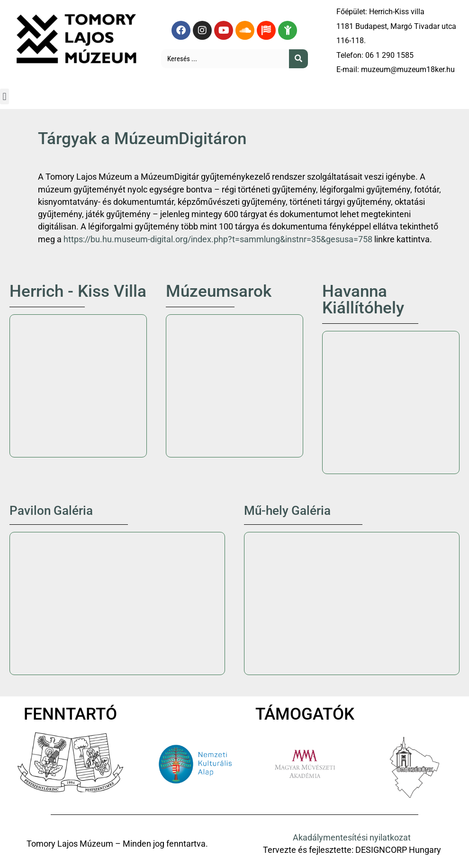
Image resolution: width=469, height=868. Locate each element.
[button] (5, 96)
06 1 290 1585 (389, 55)
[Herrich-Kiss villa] (78, 386)
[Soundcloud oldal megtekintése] (245, 30)
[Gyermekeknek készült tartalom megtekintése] (288, 30)
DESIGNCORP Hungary (398, 850)
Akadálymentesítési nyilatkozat (352, 838)
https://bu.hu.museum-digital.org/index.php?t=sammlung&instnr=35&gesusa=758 (218, 239)
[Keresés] (298, 59)
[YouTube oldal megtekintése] (224, 30)
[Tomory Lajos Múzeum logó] (78, 38)
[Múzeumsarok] (234, 386)
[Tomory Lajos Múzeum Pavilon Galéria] (117, 603)
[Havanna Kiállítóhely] (391, 402)
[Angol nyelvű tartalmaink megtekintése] (266, 30)
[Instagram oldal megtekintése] (202, 30)
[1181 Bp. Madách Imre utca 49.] (352, 603)
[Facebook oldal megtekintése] (181, 30)
